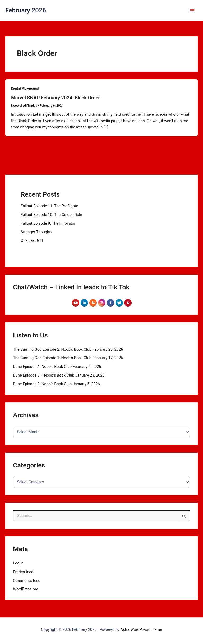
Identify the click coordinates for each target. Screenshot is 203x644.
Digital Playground (25, 88)
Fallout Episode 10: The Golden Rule (51, 215)
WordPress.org (26, 589)
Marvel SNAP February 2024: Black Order (56, 98)
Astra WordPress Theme (141, 629)
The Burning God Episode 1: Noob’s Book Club (52, 358)
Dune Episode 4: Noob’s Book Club (42, 367)
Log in (18, 563)
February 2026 (26, 10)
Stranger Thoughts (36, 232)
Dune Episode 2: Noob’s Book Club (42, 384)
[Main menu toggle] (192, 11)
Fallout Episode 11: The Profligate (49, 206)
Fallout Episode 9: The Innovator (48, 223)
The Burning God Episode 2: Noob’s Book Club (52, 349)
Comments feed (27, 581)
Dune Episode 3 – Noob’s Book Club (44, 375)
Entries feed (23, 572)
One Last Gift (32, 240)
